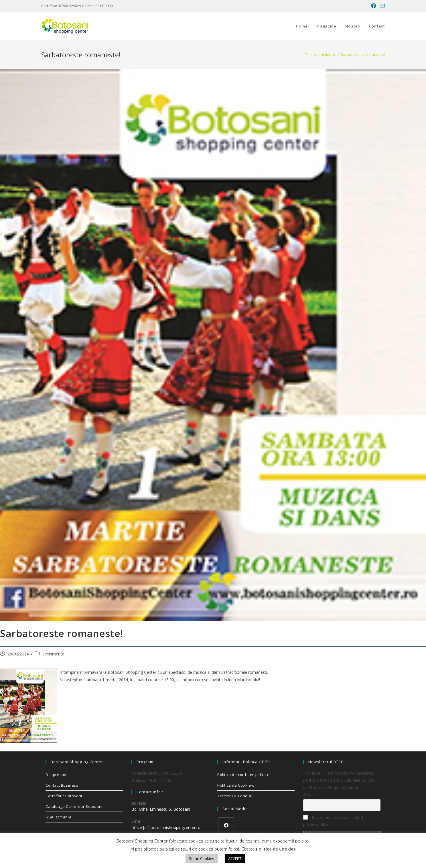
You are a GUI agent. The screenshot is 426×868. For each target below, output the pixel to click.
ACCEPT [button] (235, 859)
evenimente (53, 654)
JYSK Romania (58, 817)
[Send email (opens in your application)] (381, 6)
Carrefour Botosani (64, 796)
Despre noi (56, 775)
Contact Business (62, 785)
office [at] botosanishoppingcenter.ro (166, 827)
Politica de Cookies (276, 849)
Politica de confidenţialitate (243, 775)
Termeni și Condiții (235, 796)
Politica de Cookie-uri (237, 785)
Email (308, 795)
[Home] (306, 54)
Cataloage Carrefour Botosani (74, 806)
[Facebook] (226, 825)
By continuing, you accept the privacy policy (335, 821)
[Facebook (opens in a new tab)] (374, 6)
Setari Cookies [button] (202, 859)
